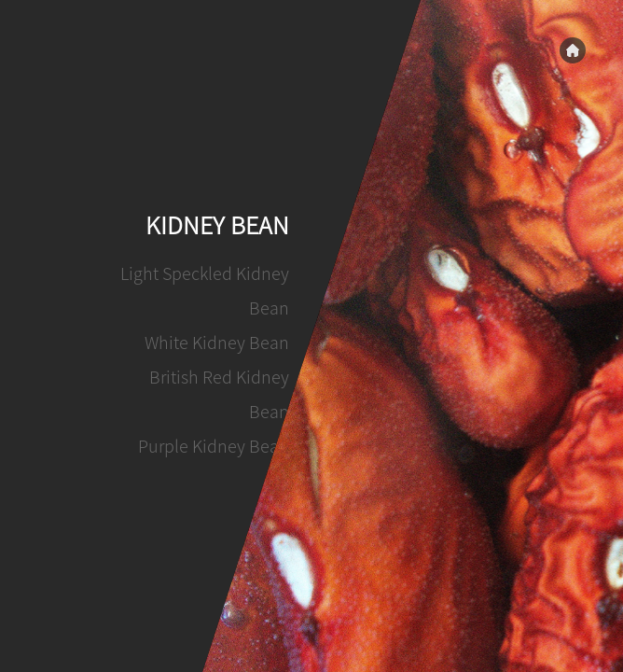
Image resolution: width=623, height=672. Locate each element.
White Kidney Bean (218, 343)
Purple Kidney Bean (215, 446)
